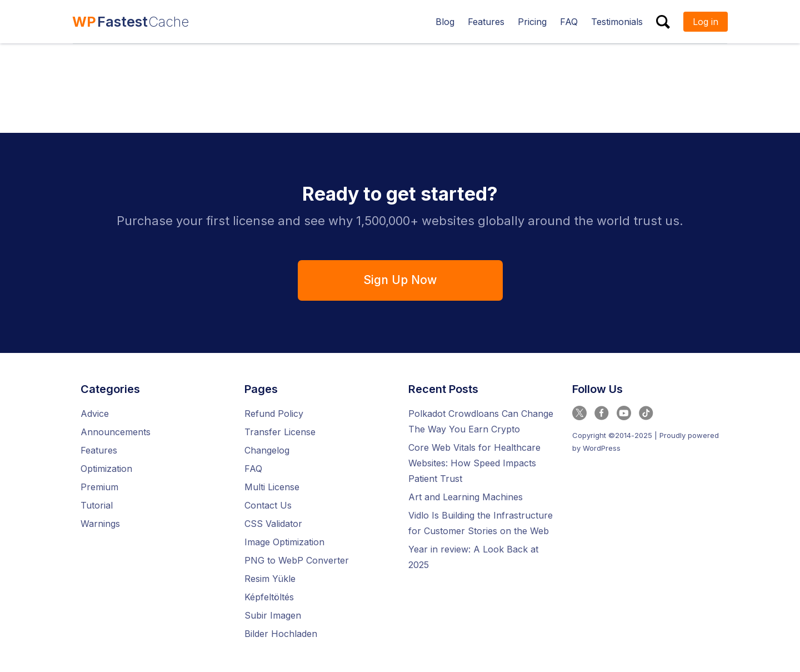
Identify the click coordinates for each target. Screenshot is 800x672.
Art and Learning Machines (466, 497)
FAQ (253, 469)
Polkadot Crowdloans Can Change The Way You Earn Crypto (481, 421)
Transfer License (280, 432)
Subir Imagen (273, 615)
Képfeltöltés (269, 597)
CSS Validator (273, 524)
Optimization (106, 469)
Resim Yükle (270, 579)
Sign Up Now (400, 280)
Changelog (267, 450)
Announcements (116, 432)
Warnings (100, 524)
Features (99, 450)
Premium (99, 487)
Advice (95, 414)
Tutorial (97, 505)
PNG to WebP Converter (297, 560)
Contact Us (268, 505)
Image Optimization (284, 542)
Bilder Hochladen (281, 634)
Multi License (272, 487)
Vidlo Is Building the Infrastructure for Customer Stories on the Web (481, 523)
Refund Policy (274, 414)
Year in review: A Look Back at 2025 (473, 557)
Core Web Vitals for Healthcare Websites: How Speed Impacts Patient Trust (474, 463)
